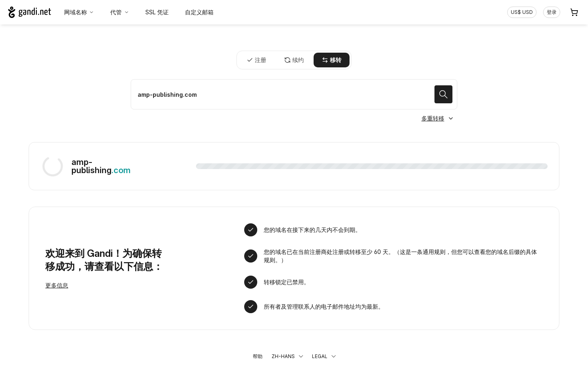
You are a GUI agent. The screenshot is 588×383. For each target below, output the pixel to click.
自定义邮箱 (199, 12)
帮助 (258, 356)
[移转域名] (294, 94)
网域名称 (79, 12)
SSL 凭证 (157, 12)
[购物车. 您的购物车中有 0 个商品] (574, 12)
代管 (120, 12)
